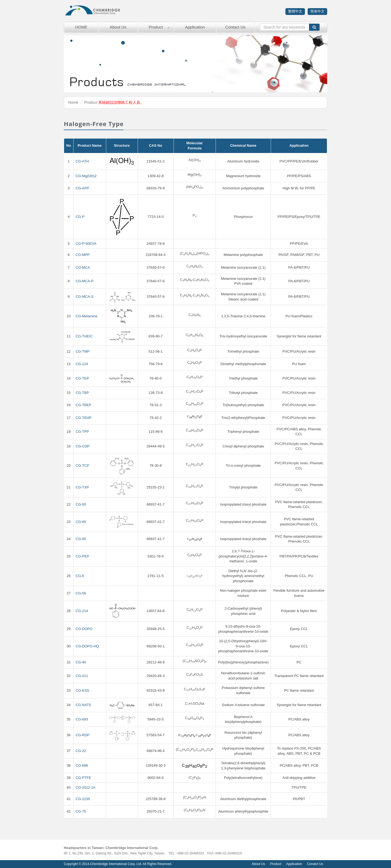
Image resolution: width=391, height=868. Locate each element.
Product (156, 27)
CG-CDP (83, 446)
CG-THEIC (84, 336)
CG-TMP (83, 351)
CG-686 (82, 765)
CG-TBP (82, 393)
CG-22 (81, 751)
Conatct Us (315, 864)
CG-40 (81, 662)
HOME (81, 27)
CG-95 (81, 539)
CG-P (80, 217)
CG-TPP (82, 432)
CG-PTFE (83, 778)
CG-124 (82, 364)
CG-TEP (82, 378)
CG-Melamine (87, 316)
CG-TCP (83, 466)
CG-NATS (84, 705)
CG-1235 (83, 799)
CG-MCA (83, 267)
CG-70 (81, 811)
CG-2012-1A (86, 787)
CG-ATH (82, 161)
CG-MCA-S (85, 297)
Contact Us (235, 27)
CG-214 (82, 611)
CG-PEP (83, 556)
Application (195, 27)
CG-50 (81, 504)
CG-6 (80, 576)
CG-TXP (82, 487)
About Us (118, 27)
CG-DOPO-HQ (87, 646)
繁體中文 (295, 11)
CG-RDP (83, 735)
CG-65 (81, 522)
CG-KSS (83, 690)
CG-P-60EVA (86, 244)
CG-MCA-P (85, 281)
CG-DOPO (84, 629)
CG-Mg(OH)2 (86, 176)
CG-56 (81, 593)
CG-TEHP (84, 418)
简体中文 (317, 11)
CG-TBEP (84, 405)
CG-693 (82, 719)
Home (73, 102)
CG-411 (82, 676)
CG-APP (83, 188)
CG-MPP (83, 255)
